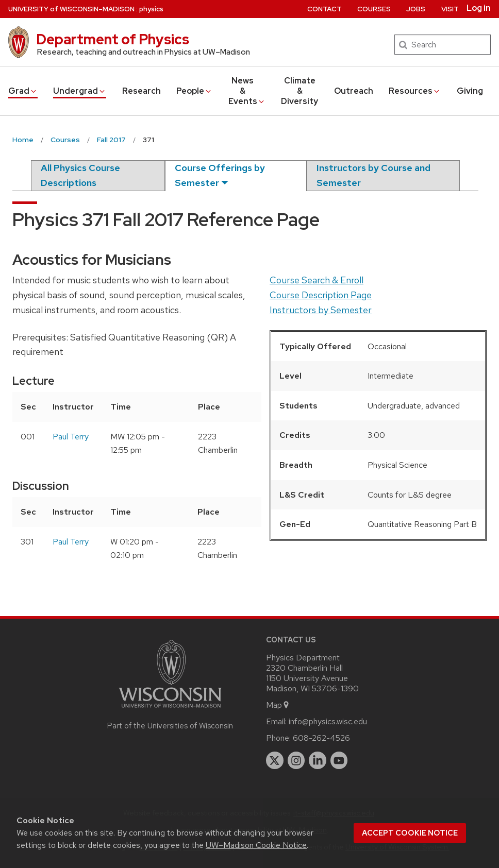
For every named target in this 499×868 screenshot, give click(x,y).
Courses (374, 9)
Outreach (354, 91)
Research (142, 91)
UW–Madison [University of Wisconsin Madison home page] (71, 9)
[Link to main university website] (170, 710)
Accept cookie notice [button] (410, 833)
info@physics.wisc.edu (328, 721)
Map (278, 705)
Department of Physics (113, 39)
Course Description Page (321, 295)
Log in (479, 8)
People (194, 91)
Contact (325, 9)
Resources (415, 91)
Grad (23, 91)
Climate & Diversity (300, 91)
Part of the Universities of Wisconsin (170, 726)
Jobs (416, 9)
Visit (450, 9)
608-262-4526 (321, 738)
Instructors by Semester (321, 310)
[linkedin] (318, 760)
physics (151, 9)
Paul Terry (71, 437)
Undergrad (80, 91)
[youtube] (339, 760)
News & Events (247, 91)
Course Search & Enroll (317, 280)
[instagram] (296, 760)
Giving (470, 91)
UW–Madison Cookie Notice (256, 845)
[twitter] (275, 760)
